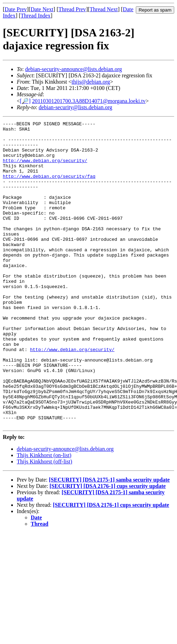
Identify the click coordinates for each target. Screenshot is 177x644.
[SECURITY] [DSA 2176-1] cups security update (108, 547)
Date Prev (16, 9)
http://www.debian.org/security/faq (49, 188)
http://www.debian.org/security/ (45, 169)
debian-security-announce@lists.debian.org (73, 69)
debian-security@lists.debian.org (76, 107)
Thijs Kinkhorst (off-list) (45, 522)
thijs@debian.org (91, 82)
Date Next (42, 9)
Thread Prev (72, 9)
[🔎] (25, 101)
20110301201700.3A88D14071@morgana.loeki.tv (89, 101)
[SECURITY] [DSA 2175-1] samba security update (109, 541)
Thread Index (36, 16)
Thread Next (104, 9)
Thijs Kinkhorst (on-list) (44, 516)
